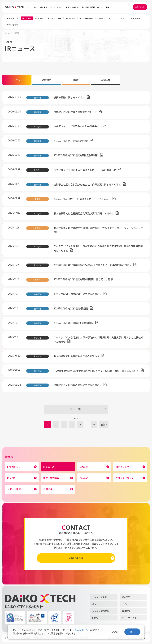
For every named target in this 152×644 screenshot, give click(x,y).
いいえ (115, 632)
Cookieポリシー (83, 630)
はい (132, 632)
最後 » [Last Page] (104, 424)
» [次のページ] (94, 424)
